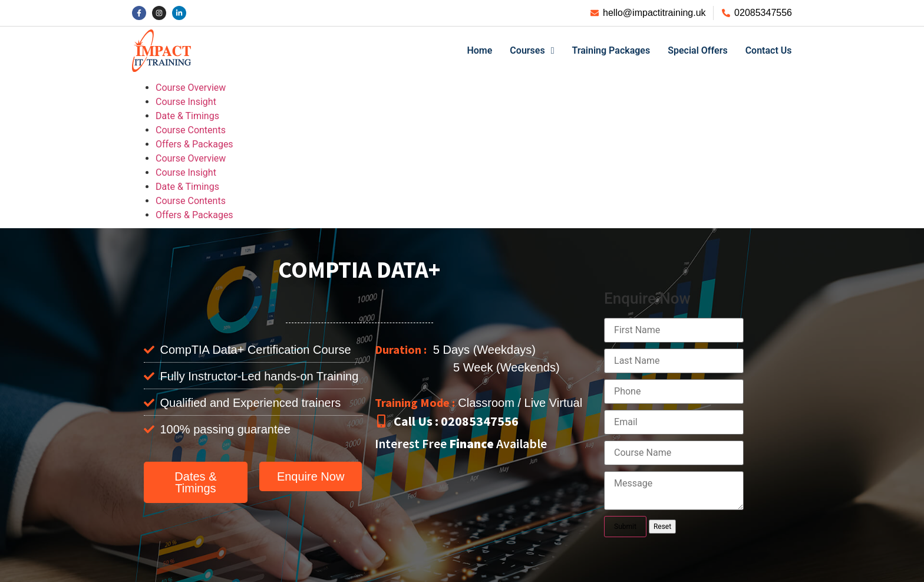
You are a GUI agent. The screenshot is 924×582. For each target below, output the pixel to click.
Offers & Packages (194, 144)
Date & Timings (187, 116)
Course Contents (191, 130)
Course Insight (186, 102)
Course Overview (191, 88)
